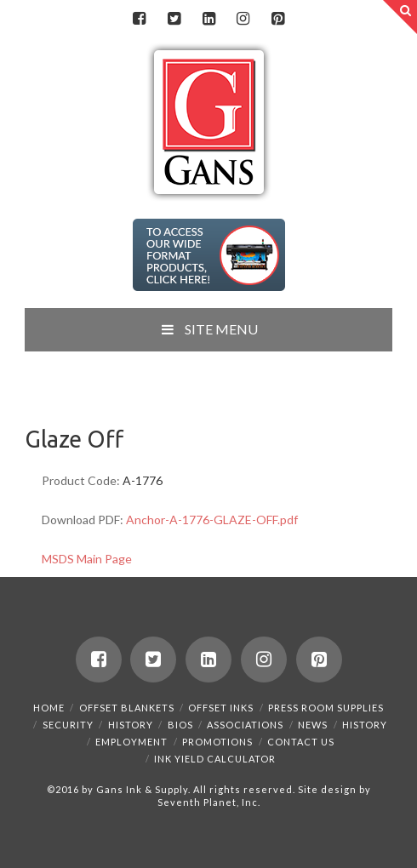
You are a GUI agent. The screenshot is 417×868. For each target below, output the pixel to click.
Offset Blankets (127, 708)
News (313, 725)
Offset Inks (221, 708)
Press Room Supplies (326, 708)
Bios (180, 725)
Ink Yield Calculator (215, 759)
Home (49, 708)
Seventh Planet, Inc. (209, 802)
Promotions (217, 742)
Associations (245, 725)
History (131, 725)
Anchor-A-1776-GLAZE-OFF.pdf (212, 520)
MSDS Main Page (87, 559)
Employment (131, 742)
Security (68, 725)
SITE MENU (208, 329)
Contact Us (301, 742)
